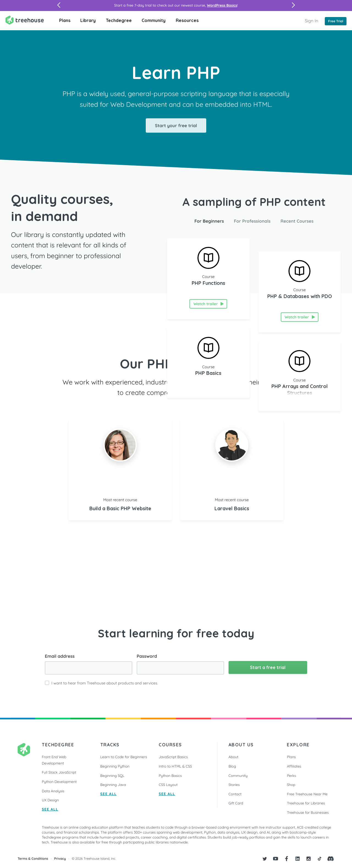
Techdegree (119, 20)
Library (88, 20)
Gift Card (236, 803)
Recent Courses (297, 221)
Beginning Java (113, 785)
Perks (291, 776)
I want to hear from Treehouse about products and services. (105, 683)
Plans (65, 20)
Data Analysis (53, 791)
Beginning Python (115, 766)
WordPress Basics (222, 6)
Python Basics (170, 776)
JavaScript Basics (173, 757)
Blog (232, 766)
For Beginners (209, 221)
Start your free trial (176, 125)
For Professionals (252, 221)
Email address (60, 656)
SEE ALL (50, 810)
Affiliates (294, 766)
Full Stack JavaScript (59, 773)
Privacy (60, 859)
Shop (291, 785)
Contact (235, 794)
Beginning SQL (112, 776)
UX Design (50, 800)
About (233, 757)
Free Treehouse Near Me (307, 794)
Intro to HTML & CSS (175, 766)
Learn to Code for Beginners (124, 757)
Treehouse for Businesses (308, 813)
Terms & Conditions (33, 859)
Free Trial (336, 21)
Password (147, 656)
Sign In (311, 21)
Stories (234, 785)
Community (154, 20)
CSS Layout (168, 785)
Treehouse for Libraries (306, 803)
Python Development (59, 782)
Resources (187, 20)
